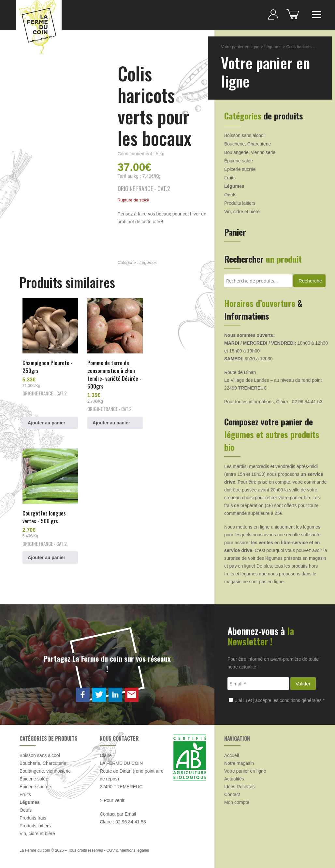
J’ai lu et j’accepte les (277, 698)
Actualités (234, 776)
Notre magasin (239, 761)
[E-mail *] (258, 681)
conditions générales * (302, 698)
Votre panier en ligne (240, 47)
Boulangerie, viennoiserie (250, 152)
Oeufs (230, 195)
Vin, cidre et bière (242, 212)
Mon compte (237, 800)
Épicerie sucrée (240, 169)
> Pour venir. (113, 798)
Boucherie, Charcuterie (248, 144)
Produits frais (33, 815)
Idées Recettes (239, 784)
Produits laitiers (240, 203)
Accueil (232, 753)
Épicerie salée (239, 161)
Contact (232, 792)
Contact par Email (118, 811)
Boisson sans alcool (244, 135)
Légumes (148, 262)
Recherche (310, 281)
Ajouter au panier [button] (47, 420)
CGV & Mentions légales (128, 848)
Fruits (230, 178)
